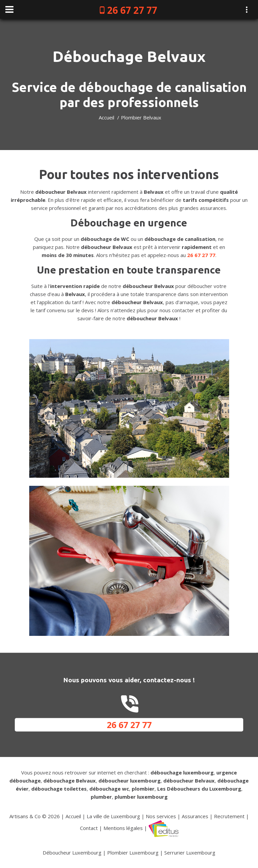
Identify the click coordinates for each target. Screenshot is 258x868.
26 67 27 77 (132, 10)
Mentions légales (123, 828)
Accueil (106, 117)
